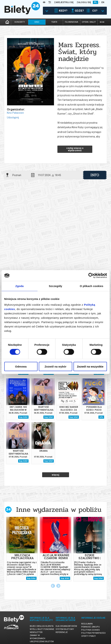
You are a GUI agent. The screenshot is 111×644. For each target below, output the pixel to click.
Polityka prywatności (93, 633)
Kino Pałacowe (15, 113)
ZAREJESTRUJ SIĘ (64, 2)
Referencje (62, 632)
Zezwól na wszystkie (90, 366)
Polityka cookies (90, 630)
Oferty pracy (88, 636)
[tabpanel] (22, 549)
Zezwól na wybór (56, 366)
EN (103, 2)
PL (95, 2)
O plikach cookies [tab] (91, 286)
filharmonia (71, 22)
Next (58, 586)
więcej (55, 475)
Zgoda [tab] (19, 286)
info (95, 175)
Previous (53, 586)
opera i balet (89, 22)
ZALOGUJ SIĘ (84, 2)
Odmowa (21, 366)
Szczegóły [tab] (55, 286)
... (102, 22)
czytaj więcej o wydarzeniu (75, 149)
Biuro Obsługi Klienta (42, 626)
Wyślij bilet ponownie (42, 629)
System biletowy (65, 629)
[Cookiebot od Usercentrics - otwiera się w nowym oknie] (91, 276)
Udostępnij (13, 117)
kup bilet (23, 417)
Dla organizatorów (66, 626)
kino (37, 22)
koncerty (20, 22)
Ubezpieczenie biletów (42, 642)
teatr (54, 22)
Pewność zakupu (90, 627)
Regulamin (87, 624)
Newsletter (36, 632)
